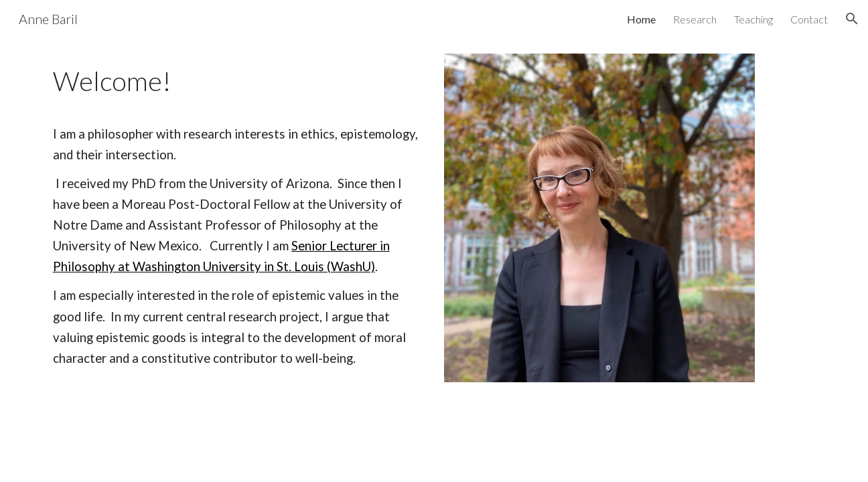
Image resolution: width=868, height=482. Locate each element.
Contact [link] (809, 19)
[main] (236, 214)
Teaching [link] (753, 19)
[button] (852, 19)
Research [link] (695, 19)
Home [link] (641, 19)
